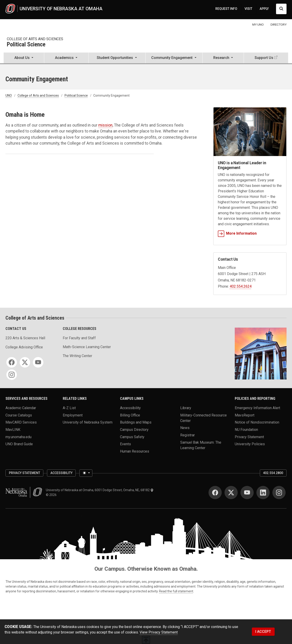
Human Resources (135, 451)
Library (186, 408)
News (185, 428)
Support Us (264, 58)
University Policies (250, 444)
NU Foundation (246, 429)
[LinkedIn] (263, 493)
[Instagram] (12, 375)
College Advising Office (24, 347)
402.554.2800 (273, 473)
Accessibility (130, 408)
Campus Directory (134, 429)
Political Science (26, 45)
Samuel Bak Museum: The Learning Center (201, 445)
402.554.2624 (241, 286)
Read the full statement (176, 591)
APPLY (264, 9)
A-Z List (69, 408)
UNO (9, 95)
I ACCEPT (263, 632)
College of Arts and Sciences (35, 39)
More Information (237, 233)
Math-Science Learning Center (87, 347)
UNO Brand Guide (19, 444)
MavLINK (13, 429)
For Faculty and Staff (79, 338)
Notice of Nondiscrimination (257, 422)
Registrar (188, 435)
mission (105, 125)
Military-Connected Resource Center (203, 418)
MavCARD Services (21, 422)
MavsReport (245, 415)
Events (125, 444)
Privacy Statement (249, 437)
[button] (24, 58)
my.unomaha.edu (18, 437)
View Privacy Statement (159, 632)
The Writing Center (77, 356)
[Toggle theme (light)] (86, 473)
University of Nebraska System (88, 422)
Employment (73, 415)
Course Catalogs (19, 415)
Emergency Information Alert (257, 408)
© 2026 (52, 495)
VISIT (248, 9)
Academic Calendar (21, 408)
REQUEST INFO (226, 9)
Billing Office (130, 415)
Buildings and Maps (136, 422)
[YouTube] (38, 362)
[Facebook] (12, 362)
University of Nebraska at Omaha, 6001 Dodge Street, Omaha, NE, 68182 (100, 490)
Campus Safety (132, 437)
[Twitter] (25, 362)
